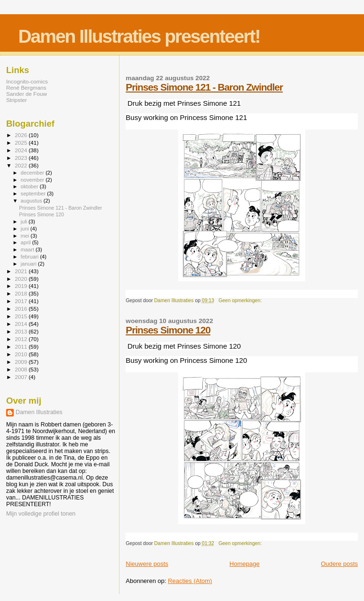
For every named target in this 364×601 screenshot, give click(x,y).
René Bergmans (26, 88)
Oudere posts (339, 564)
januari (30, 264)
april (27, 242)
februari (31, 257)
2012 (22, 339)
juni (26, 229)
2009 (22, 362)
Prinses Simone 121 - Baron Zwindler (204, 87)
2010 (22, 354)
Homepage (245, 564)
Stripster (17, 100)
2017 (22, 301)
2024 (22, 150)
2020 (22, 279)
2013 (22, 331)
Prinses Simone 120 (168, 330)
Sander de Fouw (27, 94)
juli (25, 222)
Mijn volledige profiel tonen (41, 514)
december (33, 173)
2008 (22, 369)
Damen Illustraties (39, 412)
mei (26, 236)
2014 (22, 324)
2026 (22, 135)
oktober (30, 186)
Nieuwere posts (147, 564)
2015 (22, 316)
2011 (22, 347)
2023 (22, 158)
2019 (22, 286)
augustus (32, 201)
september (34, 194)
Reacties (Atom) (190, 581)
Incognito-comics (27, 81)
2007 (22, 377)
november (33, 180)
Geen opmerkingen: (241, 300)
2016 (22, 309)
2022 (22, 165)
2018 (22, 293)
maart (28, 250)
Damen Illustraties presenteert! (139, 36)
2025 (22, 143)
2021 (22, 271)
